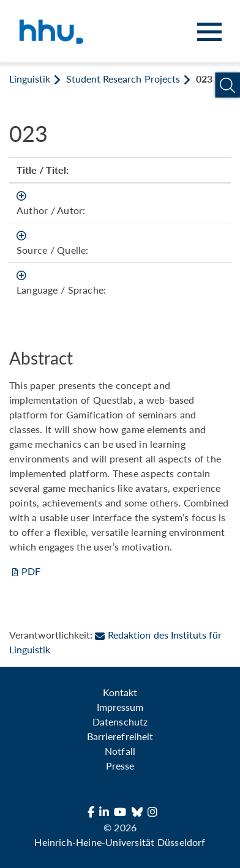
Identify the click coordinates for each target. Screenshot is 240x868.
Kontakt (120, 692)
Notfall (120, 751)
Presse (120, 766)
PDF (31, 571)
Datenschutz (120, 721)
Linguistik (30, 79)
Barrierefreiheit (120, 736)
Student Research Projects (123, 79)
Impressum (120, 707)
